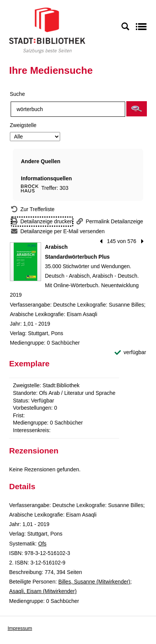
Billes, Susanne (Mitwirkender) (94, 582)
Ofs (42, 544)
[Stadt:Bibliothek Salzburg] (47, 30)
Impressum (20, 628)
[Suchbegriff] (68, 109)
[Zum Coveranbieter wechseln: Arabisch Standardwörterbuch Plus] (25, 262)
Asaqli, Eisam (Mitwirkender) (43, 591)
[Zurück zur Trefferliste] (33, 209)
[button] (137, 109)
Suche (18, 94)
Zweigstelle (23, 125)
